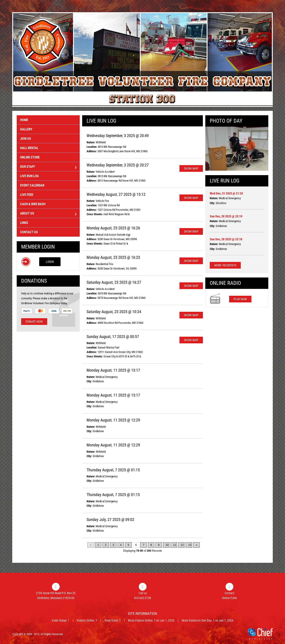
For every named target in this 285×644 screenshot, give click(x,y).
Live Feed (27, 195)
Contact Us (29, 232)
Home (24, 120)
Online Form (229, 598)
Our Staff (48, 167)
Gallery (26, 129)
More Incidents (225, 265)
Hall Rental (29, 148)
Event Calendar (32, 185)
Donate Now (34, 322)
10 (167, 545)
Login (50, 262)
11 (174, 545)
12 (182, 545)
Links (24, 223)
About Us (48, 214)
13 (190, 545)
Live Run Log (29, 176)
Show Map (191, 168)
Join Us (25, 139)
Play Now (240, 299)
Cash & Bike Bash (33, 204)
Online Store (30, 157)
